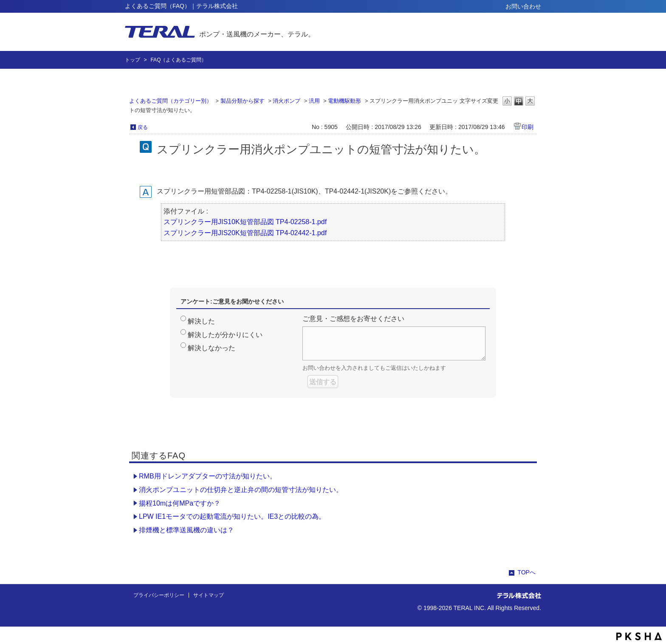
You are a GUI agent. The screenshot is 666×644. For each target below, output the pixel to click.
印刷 (528, 127)
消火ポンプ (286, 101)
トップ (133, 60)
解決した (201, 321)
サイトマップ (209, 595)
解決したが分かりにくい (225, 335)
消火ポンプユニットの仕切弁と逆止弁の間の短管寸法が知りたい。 (241, 490)
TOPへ (526, 572)
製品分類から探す (243, 101)
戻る (143, 127)
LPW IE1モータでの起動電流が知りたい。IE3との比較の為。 (232, 516)
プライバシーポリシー (159, 595)
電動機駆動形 (344, 101)
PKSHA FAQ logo (639, 636)
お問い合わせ (523, 6)
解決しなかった (212, 348)
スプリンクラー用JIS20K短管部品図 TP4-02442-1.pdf (245, 233)
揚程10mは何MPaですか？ (180, 503)
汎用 (314, 101)
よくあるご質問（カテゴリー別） (171, 101)
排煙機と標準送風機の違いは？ (186, 530)
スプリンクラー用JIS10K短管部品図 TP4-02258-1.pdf (245, 222)
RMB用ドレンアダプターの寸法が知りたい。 (208, 476)
